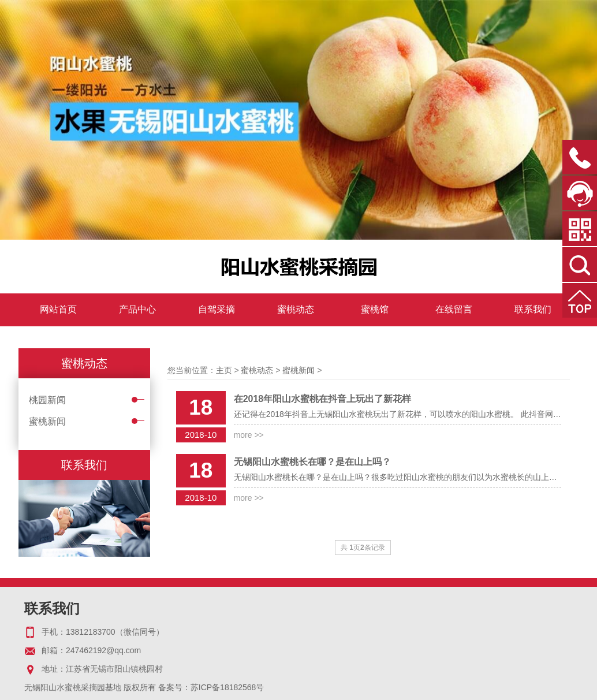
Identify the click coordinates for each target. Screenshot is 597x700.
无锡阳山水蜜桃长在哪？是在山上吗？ (312, 462)
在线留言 (454, 309)
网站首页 (58, 309)
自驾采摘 (217, 309)
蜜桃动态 (296, 309)
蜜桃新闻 (47, 421)
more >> (249, 435)
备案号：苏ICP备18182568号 (211, 687)
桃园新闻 (47, 400)
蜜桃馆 (375, 309)
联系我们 (533, 309)
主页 (224, 370)
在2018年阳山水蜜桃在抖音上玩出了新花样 (323, 399)
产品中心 (137, 309)
